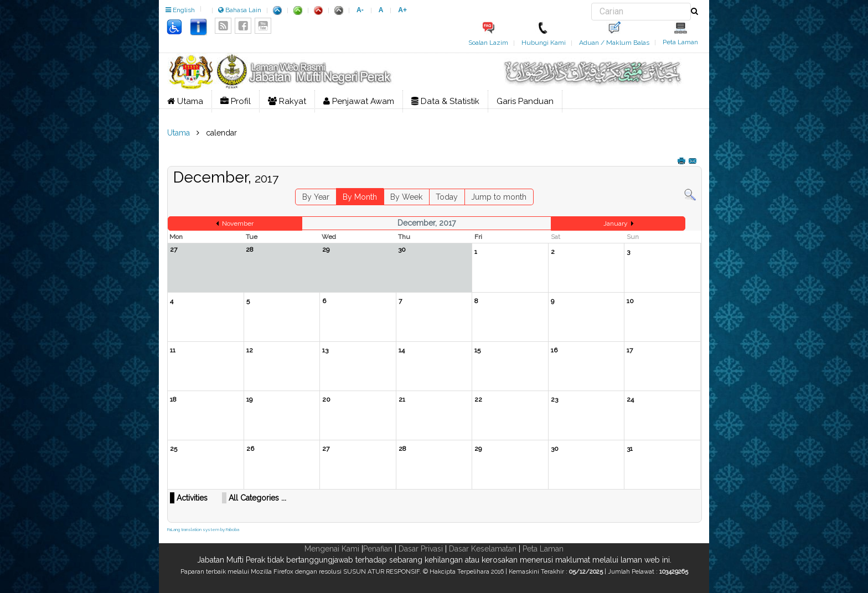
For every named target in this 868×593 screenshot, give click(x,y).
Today (447, 197)
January (616, 223)
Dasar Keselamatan (483, 549)
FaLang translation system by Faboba (203, 529)
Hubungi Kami (544, 43)
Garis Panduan (525, 101)
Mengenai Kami (332, 549)
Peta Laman (680, 42)
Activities (192, 498)
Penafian (378, 549)
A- (360, 10)
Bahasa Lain (240, 10)
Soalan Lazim (488, 43)
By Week (406, 197)
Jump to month (499, 197)
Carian (591, 3)
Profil (236, 101)
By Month (360, 197)
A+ (402, 10)
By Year (316, 197)
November (238, 223)
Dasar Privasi (421, 549)
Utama (185, 101)
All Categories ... (257, 498)
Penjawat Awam (359, 101)
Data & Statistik (445, 101)
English (180, 10)
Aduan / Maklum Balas (614, 43)
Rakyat (287, 101)
